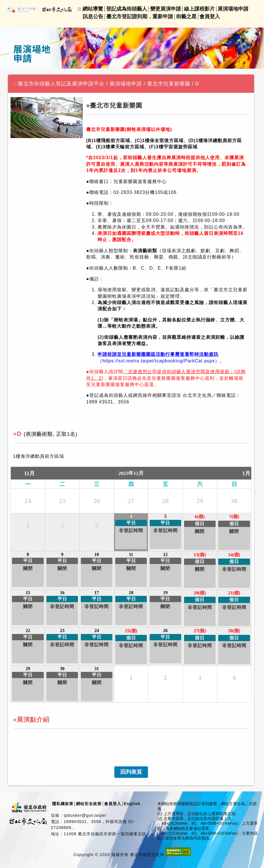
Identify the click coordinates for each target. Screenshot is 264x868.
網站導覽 (93, 9)
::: (16, 83)
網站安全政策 (89, 804)
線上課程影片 (199, 9)
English (132, 804)
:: (79, 9)
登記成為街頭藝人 (127, 9)
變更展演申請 (166, 9)
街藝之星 (186, 17)
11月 (29, 473)
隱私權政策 (63, 804)
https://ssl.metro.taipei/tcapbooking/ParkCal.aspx (159, 361)
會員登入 (210, 17)
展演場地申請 (233, 9)
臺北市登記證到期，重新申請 (140, 17)
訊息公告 (93, 17)
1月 (246, 473)
